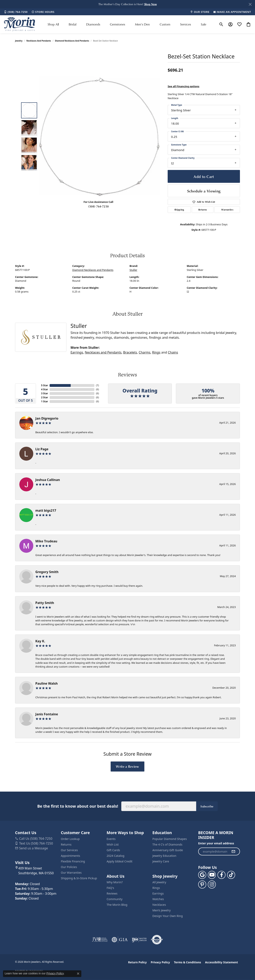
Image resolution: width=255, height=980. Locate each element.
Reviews (112, 893)
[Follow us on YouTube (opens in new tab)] (212, 875)
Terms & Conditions (187, 962)
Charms (145, 352)
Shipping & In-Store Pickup (79, 878)
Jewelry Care (161, 861)
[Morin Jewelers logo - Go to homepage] (19, 24)
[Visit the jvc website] (100, 940)
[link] (16, 12)
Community (115, 899)
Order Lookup (70, 839)
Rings (156, 352)
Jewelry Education (164, 856)
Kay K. (40, 641)
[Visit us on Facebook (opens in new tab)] (221, 875)
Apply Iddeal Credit (120, 861)
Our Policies (69, 867)
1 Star (45, 401)
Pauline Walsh (47, 683)
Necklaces (159, 905)
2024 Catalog (115, 856)
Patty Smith (45, 603)
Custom (165, 24)
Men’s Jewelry (162, 910)
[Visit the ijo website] (139, 940)
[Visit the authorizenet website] (157, 940)
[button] (150, 4)
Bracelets (130, 352)
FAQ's (110, 888)
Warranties (227, 210)
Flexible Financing (73, 861)
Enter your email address (216, 843)
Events (111, 839)
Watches (158, 899)
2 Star (45, 397)
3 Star (45, 393)
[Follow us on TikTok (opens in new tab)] (231, 875)
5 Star (45, 385)
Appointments (70, 856)
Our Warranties (71, 873)
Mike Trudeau (46, 541)
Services (186, 24)
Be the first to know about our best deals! (78, 806)
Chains (173, 352)
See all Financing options (184, 86)
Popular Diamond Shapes (170, 839)
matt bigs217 (46, 510)
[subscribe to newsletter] (233, 852)
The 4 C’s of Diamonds (167, 844)
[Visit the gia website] (120, 940)
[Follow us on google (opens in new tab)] (202, 875)
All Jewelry (159, 882)
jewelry (19, 41)
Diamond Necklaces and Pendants (72, 41)
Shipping (179, 210)
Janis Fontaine (47, 714)
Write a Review (127, 766)
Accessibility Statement (221, 962)
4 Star (45, 389)
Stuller (133, 270)
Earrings (77, 352)
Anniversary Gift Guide (168, 850)
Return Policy (137, 962)
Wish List (113, 844)
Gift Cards (113, 850)
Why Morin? (115, 882)
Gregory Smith (47, 572)
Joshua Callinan (48, 480)
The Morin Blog (117, 905)
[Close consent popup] (78, 974)
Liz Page (42, 449)
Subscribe (207, 806)
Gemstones (117, 24)
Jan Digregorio (47, 418)
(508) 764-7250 (98, 206)
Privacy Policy (160, 962)
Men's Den (142, 24)
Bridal (72, 24)
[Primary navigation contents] (127, 24)
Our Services (69, 850)
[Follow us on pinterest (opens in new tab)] (202, 884)
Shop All (53, 24)
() (97, 385)
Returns (203, 210)
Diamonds (93, 24)
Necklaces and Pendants (39, 41)
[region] (99, 137)
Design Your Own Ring (168, 916)
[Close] (250, 4)
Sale (203, 24)
